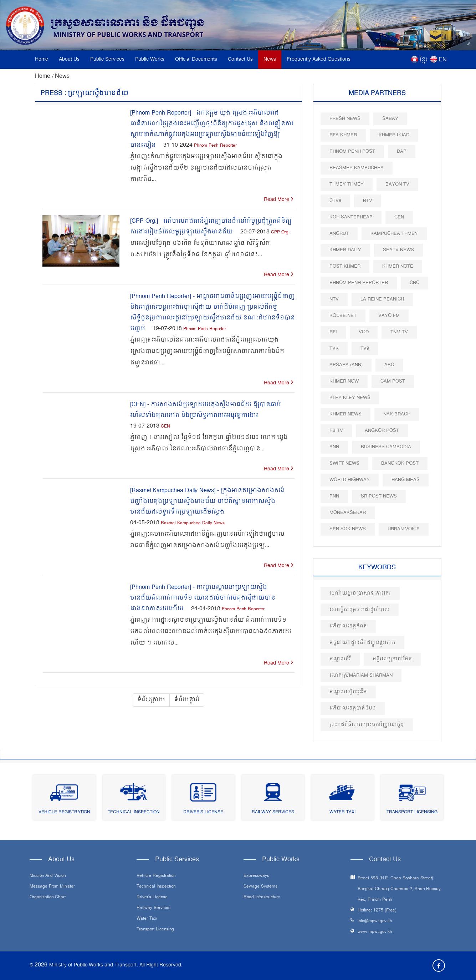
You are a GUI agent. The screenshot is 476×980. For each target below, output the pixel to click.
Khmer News (346, 414)
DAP (402, 151)
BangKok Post (400, 463)
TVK (334, 348)
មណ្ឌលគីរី (340, 659)
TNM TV (399, 332)
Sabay (390, 119)
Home (42, 59)
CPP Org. (280, 233)
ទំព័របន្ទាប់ (187, 700)
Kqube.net (343, 316)
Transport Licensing (412, 812)
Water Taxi (342, 812)
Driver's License (203, 812)
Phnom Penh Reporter (215, 146)
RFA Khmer (343, 135)
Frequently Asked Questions (319, 59)
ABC (389, 365)
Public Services (107, 59)
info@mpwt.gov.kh (375, 921)
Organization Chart (48, 898)
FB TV (336, 431)
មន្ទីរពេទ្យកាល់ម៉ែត (392, 659)
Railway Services (273, 812)
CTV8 (335, 201)
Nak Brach (397, 414)
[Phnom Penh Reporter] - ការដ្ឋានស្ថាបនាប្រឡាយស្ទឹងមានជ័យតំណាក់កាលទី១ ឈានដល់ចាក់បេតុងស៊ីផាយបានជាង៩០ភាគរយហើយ (203, 598)
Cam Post (393, 381)
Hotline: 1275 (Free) (377, 911)
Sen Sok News (348, 529)
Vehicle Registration (64, 812)
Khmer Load (394, 135)
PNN (334, 496)
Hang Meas (406, 480)
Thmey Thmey (347, 184)
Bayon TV (397, 184)
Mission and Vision (48, 876)
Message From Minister (52, 887)
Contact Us (240, 59)
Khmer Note (398, 266)
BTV (368, 201)
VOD (364, 332)
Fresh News (345, 119)
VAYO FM (389, 316)
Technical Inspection (134, 812)
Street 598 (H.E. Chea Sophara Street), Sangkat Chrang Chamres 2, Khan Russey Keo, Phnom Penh (399, 889)
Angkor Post (382, 431)
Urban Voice (404, 529)
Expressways (256, 876)
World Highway (350, 480)
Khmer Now (344, 381)
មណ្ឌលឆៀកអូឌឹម (348, 692)
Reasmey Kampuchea (357, 168)
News (270, 59)
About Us (69, 59)
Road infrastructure (262, 898)
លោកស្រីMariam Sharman (361, 675)
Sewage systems (260, 887)
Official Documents (196, 59)
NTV (334, 299)
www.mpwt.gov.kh (375, 932)
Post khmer (345, 266)
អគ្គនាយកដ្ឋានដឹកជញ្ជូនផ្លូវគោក (362, 643)
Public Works (150, 59)
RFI (333, 332)
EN (443, 60)
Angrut (339, 234)
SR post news (379, 496)
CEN (165, 427)
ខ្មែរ (424, 60)
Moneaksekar (348, 513)
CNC (414, 283)
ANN (334, 447)
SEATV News (398, 250)
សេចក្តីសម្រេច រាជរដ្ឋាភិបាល (360, 610)
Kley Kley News (350, 398)
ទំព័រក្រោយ (151, 700)
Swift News (344, 463)
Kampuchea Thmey (394, 234)
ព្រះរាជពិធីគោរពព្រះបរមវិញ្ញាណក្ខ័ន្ (367, 725)
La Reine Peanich (382, 299)
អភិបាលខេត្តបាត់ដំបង (353, 708)
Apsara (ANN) (346, 365)
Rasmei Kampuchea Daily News (193, 523)
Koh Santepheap (351, 217)
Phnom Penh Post (352, 151)
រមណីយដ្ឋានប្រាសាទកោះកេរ (360, 593)
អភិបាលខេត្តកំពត (348, 626)
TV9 (365, 348)
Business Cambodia (386, 447)
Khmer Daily (345, 250)
